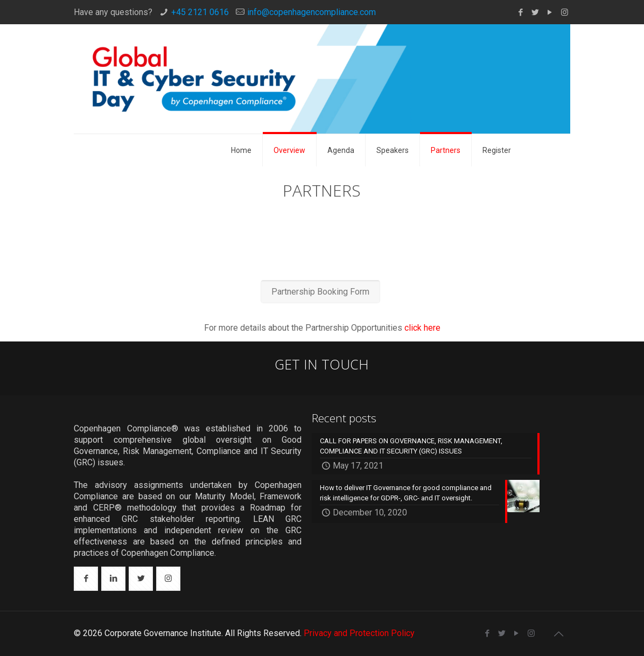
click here (422, 328)
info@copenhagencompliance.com (311, 12)
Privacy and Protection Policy (359, 633)
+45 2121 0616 (200, 12)
